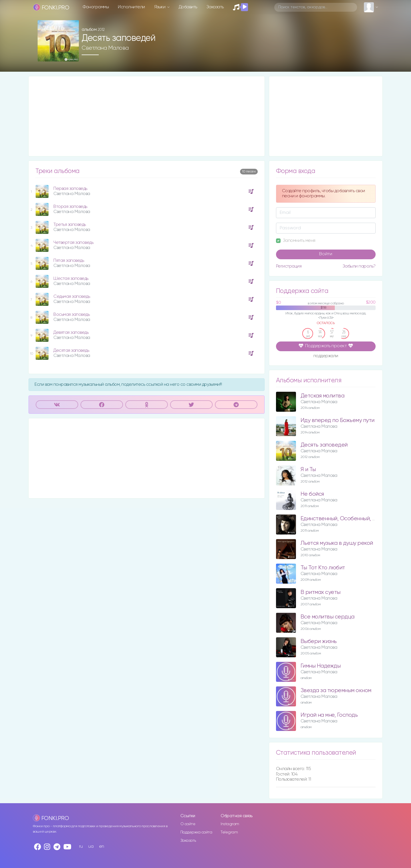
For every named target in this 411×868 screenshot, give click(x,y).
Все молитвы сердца (328, 617)
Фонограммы (96, 7)
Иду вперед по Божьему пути (338, 420)
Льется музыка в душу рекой (337, 543)
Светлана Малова (105, 48)
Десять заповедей (324, 445)
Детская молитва (323, 396)
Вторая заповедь (70, 207)
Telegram (229, 832)
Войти (326, 254)
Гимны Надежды (321, 666)
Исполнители (131, 7)
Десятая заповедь (71, 350)
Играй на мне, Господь (329, 715)
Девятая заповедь (71, 332)
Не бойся (312, 494)
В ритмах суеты (321, 592)
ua (91, 846)
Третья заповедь (70, 225)
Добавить (188, 7)
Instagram (230, 824)
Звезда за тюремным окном (336, 691)
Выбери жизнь (319, 641)
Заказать (215, 7)
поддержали (326, 356)
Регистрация (289, 266)
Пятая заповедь (69, 261)
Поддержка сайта (196, 832)
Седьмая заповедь (72, 297)
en (102, 846)
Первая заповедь (70, 189)
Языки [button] (160, 7)
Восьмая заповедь (71, 315)
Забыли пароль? (359, 266)
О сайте (188, 824)
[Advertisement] (147, 116)
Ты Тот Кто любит (323, 568)
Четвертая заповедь (73, 243)
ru (81, 846)
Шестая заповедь (71, 279)
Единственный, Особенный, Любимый (349, 519)
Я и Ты (308, 470)
